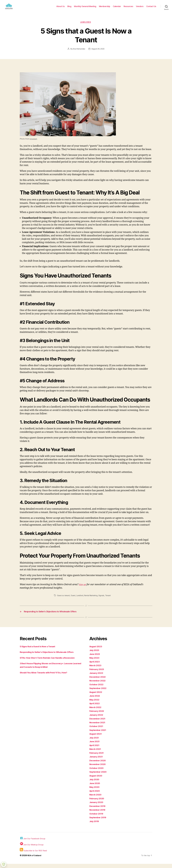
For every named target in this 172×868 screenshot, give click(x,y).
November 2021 (98, 727)
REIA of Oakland (35, 860)
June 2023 (95, 658)
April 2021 (95, 749)
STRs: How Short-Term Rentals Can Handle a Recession (50, 662)
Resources (128, 8)
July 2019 (95, 825)
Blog (69, 8)
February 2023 (97, 673)
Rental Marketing (92, 599)
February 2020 (98, 803)
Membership (105, 8)
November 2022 (98, 685)
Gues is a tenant (64, 599)
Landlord (80, 599)
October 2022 (97, 689)
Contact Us (151, 8)
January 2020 (97, 806)
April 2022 (95, 708)
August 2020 (97, 780)
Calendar (117, 8)
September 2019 (99, 822)
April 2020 (95, 795)
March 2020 (96, 799)
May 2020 (95, 791)
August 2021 (96, 738)
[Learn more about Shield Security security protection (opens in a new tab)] (4, 864)
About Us (60, 8)
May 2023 (95, 662)
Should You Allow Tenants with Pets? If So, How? (47, 677)
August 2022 (97, 696)
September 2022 (99, 692)
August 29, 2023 (98, 53)
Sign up (83, 588)
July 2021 (95, 742)
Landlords (86, 26)
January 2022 (97, 719)
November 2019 (98, 814)
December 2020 (98, 765)
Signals (102, 599)
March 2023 (96, 670)
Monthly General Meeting (85, 8)
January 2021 (97, 761)
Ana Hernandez (79, 53)
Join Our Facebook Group (33, 842)
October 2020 (97, 772)
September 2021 (99, 734)
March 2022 (96, 711)
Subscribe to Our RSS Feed (34, 854)
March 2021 (96, 753)
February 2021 (97, 757)
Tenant (109, 599)
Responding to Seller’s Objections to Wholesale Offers (50, 656)
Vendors (140, 8)
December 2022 (98, 681)
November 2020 (98, 768)
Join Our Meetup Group (32, 848)
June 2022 (95, 700)
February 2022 (97, 715)
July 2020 (95, 784)
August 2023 (97, 651)
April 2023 (95, 666)
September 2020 (99, 776)
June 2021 (95, 746)
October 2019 (97, 818)
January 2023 (97, 677)
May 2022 (95, 704)
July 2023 (95, 654)
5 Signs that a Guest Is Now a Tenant (40, 651)
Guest (73, 599)
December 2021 (98, 723)
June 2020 (95, 787)
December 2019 (98, 810)
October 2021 (97, 730)
